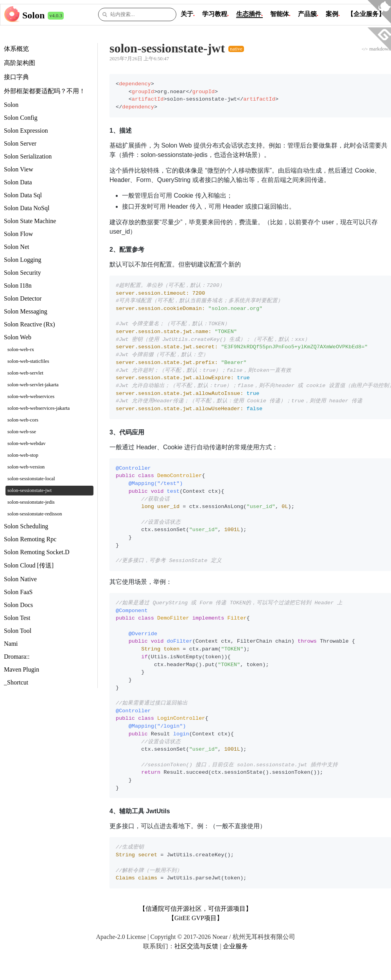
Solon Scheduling (26, 526)
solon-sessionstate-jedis (31, 502)
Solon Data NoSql (27, 208)
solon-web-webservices (31, 396)
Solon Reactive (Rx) (30, 324)
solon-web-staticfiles (28, 361)
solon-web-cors (23, 420)
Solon (33, 15)
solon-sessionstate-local (31, 479)
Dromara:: (17, 657)
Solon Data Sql (23, 195)
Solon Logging (23, 260)
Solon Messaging (26, 311)
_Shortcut (16, 682)
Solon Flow (18, 234)
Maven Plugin (22, 669)
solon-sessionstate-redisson (35, 514)
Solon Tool (18, 631)
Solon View (19, 169)
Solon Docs (18, 605)
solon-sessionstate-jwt (30, 490)
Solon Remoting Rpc (30, 539)
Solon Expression (26, 131)
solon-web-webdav (26, 443)
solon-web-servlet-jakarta (33, 385)
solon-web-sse (22, 432)
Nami (11, 644)
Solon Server (20, 143)
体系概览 (16, 49)
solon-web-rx (21, 349)
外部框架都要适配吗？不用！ (45, 91)
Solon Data (18, 182)
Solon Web (18, 337)
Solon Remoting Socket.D (37, 552)
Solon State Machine (30, 221)
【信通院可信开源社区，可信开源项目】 (195, 909)
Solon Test (17, 618)
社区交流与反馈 (196, 946)
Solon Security (22, 273)
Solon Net (16, 247)
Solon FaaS (18, 592)
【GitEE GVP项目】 (195, 918)
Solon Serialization (28, 156)
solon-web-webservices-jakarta (39, 408)
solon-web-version (26, 467)
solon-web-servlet (25, 373)
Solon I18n (18, 286)
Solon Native (20, 579)
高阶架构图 (20, 63)
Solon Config (21, 118)
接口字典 (16, 77)
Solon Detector (23, 298)
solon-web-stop (23, 455)
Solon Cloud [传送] (29, 565)
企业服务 (235, 946)
